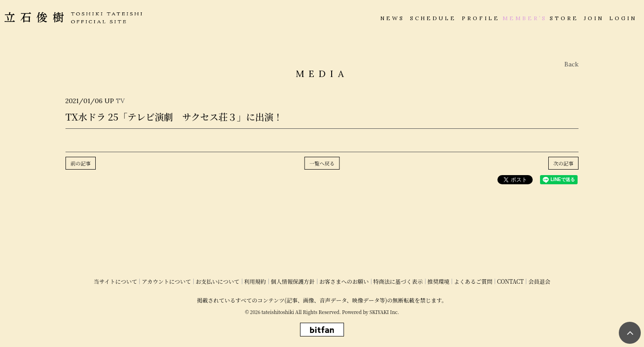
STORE (564, 18)
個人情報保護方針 (293, 281)
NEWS (392, 18)
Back (571, 64)
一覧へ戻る (322, 163)
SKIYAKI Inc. (384, 312)
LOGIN (623, 18)
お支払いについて (218, 281)
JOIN (594, 18)
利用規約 (255, 281)
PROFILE (481, 18)
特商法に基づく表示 (398, 281)
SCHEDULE (433, 18)
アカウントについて (166, 281)
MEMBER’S (525, 18)
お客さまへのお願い (344, 281)
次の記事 (563, 163)
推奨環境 (438, 281)
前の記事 (81, 163)
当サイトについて (116, 281)
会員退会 (539, 281)
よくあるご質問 (473, 281)
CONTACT (510, 281)
